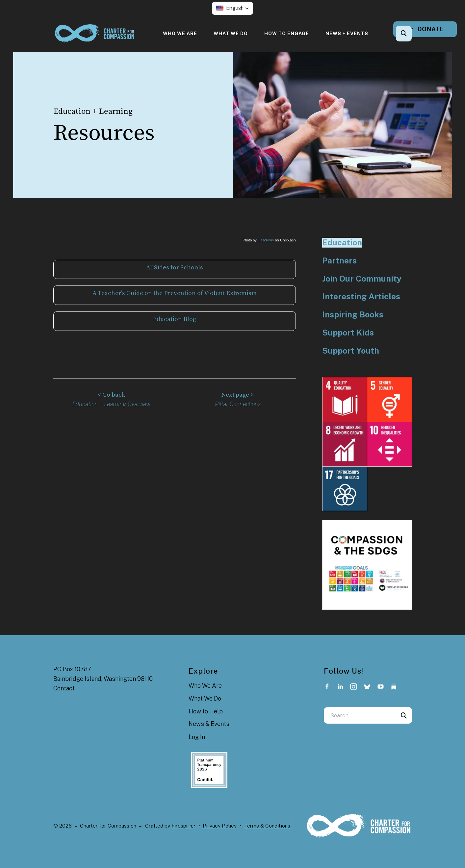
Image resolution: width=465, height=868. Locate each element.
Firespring (183, 826)
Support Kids (348, 333)
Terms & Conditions (267, 826)
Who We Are (180, 33)
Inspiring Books (353, 315)
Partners (339, 261)
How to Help (206, 711)
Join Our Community (362, 279)
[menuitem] (180, 33)
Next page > (238, 394)
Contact (64, 688)
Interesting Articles (361, 297)
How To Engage (287, 33)
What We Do (231, 33)
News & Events (209, 724)
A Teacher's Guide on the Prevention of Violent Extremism (174, 293)
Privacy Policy (220, 826)
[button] (232, 8)
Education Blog (174, 319)
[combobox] (360, 715)
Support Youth (351, 351)
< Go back (112, 394)
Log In (197, 737)
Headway (266, 240)
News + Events (347, 33)
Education (342, 243)
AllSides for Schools (175, 268)
